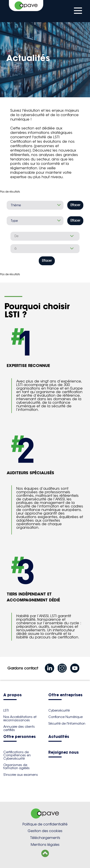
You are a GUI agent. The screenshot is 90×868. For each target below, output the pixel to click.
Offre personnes (19, 737)
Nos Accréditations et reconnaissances (20, 718)
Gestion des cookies (45, 831)
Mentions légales (45, 845)
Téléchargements (45, 838)
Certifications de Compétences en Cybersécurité (17, 755)
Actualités (59, 737)
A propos (12, 695)
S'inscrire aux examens (21, 775)
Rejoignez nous (63, 753)
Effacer (75, 205)
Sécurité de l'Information (67, 724)
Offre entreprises (65, 695)
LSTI (6, 710)
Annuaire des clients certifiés (19, 728)
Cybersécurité (59, 710)
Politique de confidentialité (45, 824)
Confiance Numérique (65, 717)
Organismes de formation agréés (16, 767)
